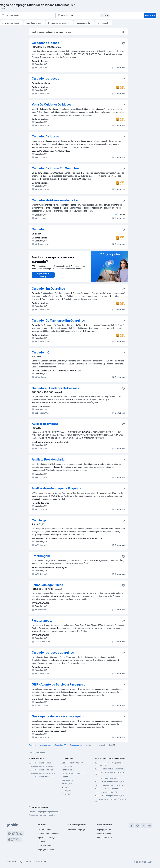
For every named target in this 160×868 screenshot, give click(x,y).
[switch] (124, 32)
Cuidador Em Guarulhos (48, 289)
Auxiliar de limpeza (45, 424)
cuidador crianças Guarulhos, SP (108, 789)
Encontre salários (104, 834)
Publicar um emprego (76, 830)
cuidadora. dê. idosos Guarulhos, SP (109, 782)
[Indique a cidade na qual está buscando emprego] (83, 15)
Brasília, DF (66, 794)
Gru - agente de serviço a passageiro (58, 716)
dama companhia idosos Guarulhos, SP (110, 785)
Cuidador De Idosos (45, 136)
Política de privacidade (36, 862)
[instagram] (137, 826)
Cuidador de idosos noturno (40, 763)
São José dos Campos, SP (72, 763)
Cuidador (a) (40, 352)
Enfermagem (41, 556)
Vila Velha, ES (67, 780)
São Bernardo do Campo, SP (73, 773)
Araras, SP (66, 787)
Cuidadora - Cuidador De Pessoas (55, 388)
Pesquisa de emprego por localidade (43, 815)
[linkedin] (149, 826)
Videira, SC (66, 791)
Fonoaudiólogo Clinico (47, 585)
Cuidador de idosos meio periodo (42, 773)
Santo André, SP (68, 770)
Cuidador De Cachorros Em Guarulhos (58, 320)
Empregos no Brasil (46, 850)
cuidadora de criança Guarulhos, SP (109, 796)
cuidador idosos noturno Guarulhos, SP (111, 769)
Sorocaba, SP (67, 766)
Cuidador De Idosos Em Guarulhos (56, 168)
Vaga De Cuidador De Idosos (52, 104)
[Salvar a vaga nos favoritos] (123, 43)
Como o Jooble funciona (48, 834)
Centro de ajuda (44, 846)
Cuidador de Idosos (45, 43)
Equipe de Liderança (46, 838)
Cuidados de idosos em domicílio (55, 200)
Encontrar (150, 15)
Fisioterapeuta (42, 621)
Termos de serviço (15, 862)
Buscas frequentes (39, 753)
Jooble (150, 862)
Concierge (39, 520)
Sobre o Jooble (44, 830)
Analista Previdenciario (48, 459)
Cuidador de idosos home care (41, 766)
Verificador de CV (104, 838)
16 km (105, 15)
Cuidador (38, 229)
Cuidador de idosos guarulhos (53, 653)
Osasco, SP (66, 777)
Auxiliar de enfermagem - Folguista (56, 488)
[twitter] (143, 826)
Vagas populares (104, 830)
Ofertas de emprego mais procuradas (43, 812)
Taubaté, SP (67, 784)
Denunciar (119, 68)
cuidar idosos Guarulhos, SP (106, 792)
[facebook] (131, 826)
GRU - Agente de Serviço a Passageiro (58, 684)
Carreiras (41, 842)
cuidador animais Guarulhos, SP (108, 778)
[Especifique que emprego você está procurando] (27, 15)
